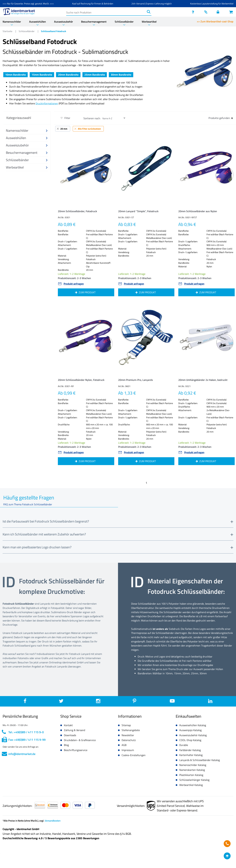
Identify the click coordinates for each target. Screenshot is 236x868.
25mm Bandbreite (95, 75)
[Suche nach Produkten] (106, 12)
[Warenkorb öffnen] (231, 12)
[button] (27, 131)
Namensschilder (12, 22)
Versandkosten (53, 821)
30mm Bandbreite (121, 75)
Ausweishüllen (38, 22)
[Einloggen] (219, 12)
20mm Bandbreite (68, 75)
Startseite (8, 31)
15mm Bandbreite (42, 75)
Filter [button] (65, 118)
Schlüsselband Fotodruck (54, 31)
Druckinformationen (47, 103)
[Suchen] (149, 12)
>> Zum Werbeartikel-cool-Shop (215, 21)
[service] (194, 12)
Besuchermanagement (94, 22)
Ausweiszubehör (64, 22)
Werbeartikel (149, 22)
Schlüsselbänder (124, 22)
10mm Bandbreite (15, 75)
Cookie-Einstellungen (134, 755)
